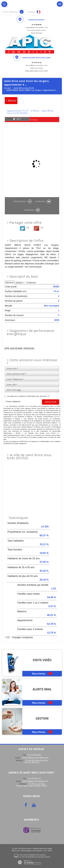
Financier (31, 282)
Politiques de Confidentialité (40, 441)
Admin (50, 851)
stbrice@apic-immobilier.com (35, 781)
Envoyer (51, 402)
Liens (45, 851)
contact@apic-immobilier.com (35, 758)
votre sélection (11, 12)
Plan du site (16, 851)
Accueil (7, 88)
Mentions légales (26, 851)
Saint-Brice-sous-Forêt (24, 88)
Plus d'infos (42, 673)
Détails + (20, 282)
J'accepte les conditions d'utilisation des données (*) (28, 396)
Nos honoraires (38, 851)
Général (10, 282)
